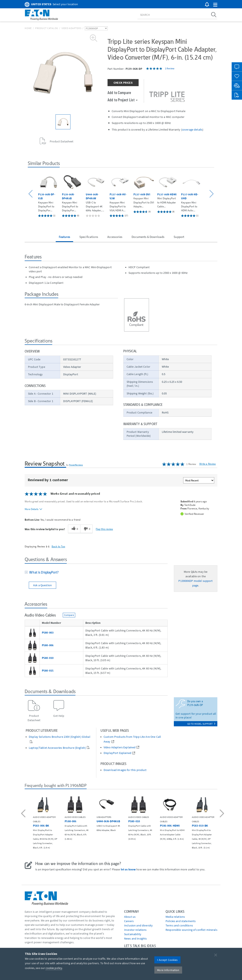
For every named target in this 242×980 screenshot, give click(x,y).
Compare (69, 615)
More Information (168, 970)
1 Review (170, 68)
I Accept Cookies (167, 960)
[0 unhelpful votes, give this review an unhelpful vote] (86, 529)
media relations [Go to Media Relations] (175, 917)
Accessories (115, 237)
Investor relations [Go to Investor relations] (135, 930)
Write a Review (208, 464)
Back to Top (58, 546)
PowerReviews (76, 465)
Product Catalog (47, 28)
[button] (215, 5)
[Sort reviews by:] (199, 480)
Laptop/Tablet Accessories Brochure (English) (57, 748)
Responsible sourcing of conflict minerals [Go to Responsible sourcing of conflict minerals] (191, 930)
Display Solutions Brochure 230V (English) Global (60, 737)
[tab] (96, 573)
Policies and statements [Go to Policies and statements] (181, 921)
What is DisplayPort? (43, 572)
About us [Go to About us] (130, 917)
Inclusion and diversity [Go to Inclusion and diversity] (138, 925)
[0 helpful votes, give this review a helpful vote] (74, 529)
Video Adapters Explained (120, 747)
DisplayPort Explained (117, 753)
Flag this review (104, 529)
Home (28, 28)
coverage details (192, 130)
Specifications (89, 237)
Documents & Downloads (148, 237)
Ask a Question (42, 585)
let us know (128, 869)
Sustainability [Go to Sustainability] (133, 934)
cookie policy (54, 968)
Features (64, 237)
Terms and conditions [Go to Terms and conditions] (179, 925)
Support (179, 237)
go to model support (201, 724)
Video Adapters (71, 28)
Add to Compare (119, 92)
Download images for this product (125, 770)
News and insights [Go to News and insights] (135, 938)
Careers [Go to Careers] (129, 921)
